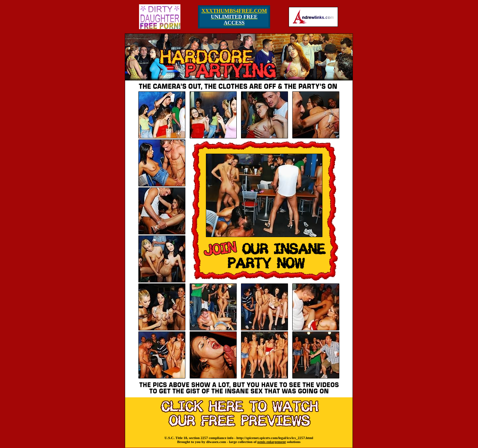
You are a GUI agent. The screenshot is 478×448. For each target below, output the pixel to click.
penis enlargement (272, 442)
